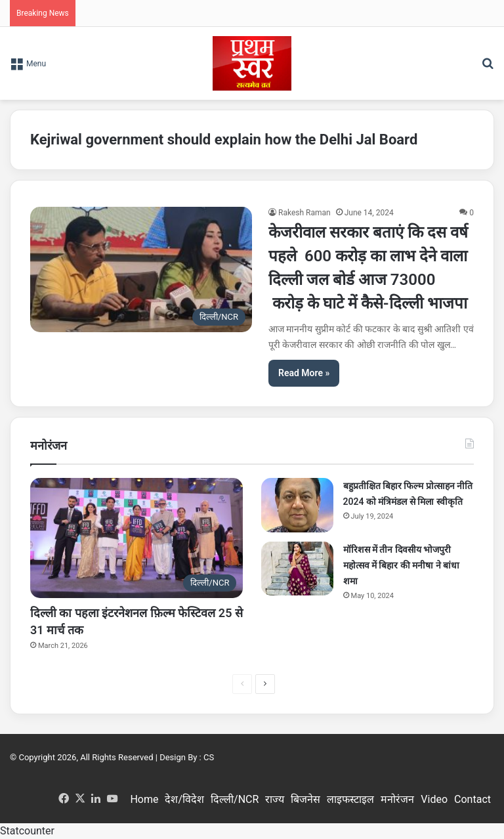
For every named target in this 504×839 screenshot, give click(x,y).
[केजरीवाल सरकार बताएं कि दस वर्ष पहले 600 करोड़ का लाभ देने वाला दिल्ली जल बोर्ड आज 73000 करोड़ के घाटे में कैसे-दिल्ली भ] (141, 269)
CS (209, 757)
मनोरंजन (397, 799)
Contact (472, 799)
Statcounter (27, 831)
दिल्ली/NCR (235, 799)
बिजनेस (305, 799)
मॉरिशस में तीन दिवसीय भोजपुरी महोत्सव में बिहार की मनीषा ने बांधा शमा (402, 565)
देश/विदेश (184, 799)
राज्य (275, 799)
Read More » (304, 373)
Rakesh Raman (304, 213)
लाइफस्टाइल (350, 799)
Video (434, 799)
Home (144, 799)
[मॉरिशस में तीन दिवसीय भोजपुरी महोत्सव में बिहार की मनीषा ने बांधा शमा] (297, 569)
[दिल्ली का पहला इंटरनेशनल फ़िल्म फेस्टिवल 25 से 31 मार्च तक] (136, 538)
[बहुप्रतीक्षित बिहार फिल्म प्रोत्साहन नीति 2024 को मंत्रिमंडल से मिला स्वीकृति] (297, 505)
